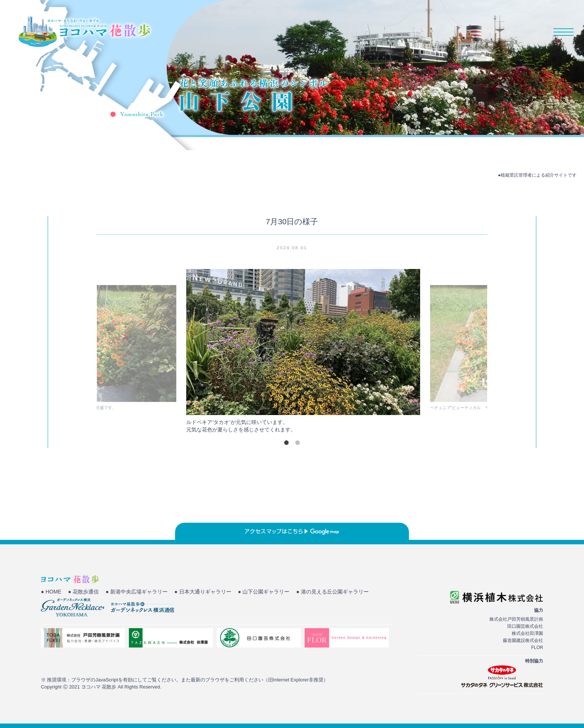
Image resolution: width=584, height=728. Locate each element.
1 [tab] (286, 443)
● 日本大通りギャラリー (214, 592)
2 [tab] (298, 443)
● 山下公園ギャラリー (280, 592)
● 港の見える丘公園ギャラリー (80, 602)
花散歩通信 (508, 32)
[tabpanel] (292, 353)
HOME (382, 32)
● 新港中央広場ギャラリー (143, 592)
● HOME (52, 592)
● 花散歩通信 (86, 592)
